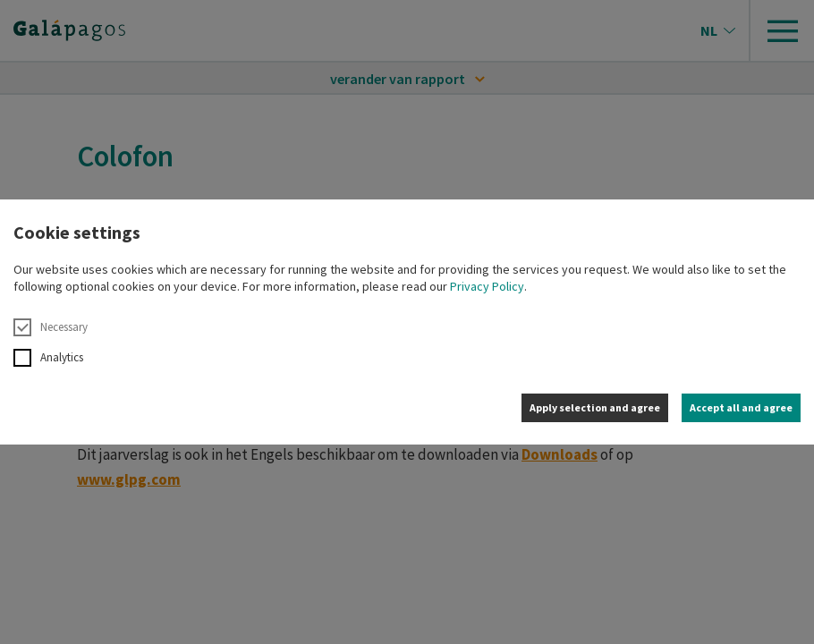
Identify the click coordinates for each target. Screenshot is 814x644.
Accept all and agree (741, 407)
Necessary (51, 327)
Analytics (48, 358)
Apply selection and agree (595, 407)
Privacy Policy (487, 286)
